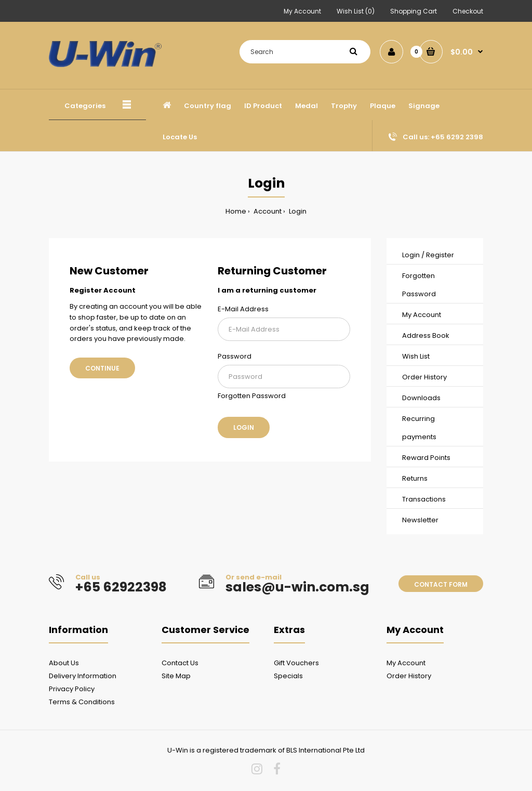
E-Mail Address (243, 309)
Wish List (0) (356, 11)
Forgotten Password (252, 396)
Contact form (441, 584)
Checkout (468, 11)
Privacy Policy (72, 689)
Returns (415, 478)
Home (236, 211)
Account (267, 211)
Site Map (176, 676)
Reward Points (426, 458)
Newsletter (420, 520)
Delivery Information (83, 676)
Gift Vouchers (296, 663)
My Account (302, 11)
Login (297, 211)
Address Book (426, 335)
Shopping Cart (414, 11)
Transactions (424, 499)
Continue (102, 368)
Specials (288, 676)
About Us (64, 663)
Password (235, 356)
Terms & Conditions (82, 702)
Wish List (416, 356)
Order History (424, 377)
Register (440, 255)
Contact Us (180, 663)
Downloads (421, 398)
